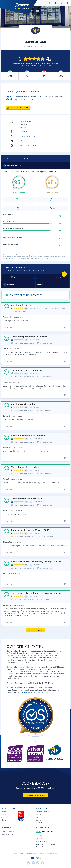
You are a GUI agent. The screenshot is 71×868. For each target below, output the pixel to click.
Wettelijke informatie (19, 854)
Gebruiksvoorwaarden (31, 854)
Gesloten (34, 146)
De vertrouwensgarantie (8, 834)
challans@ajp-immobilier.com (30, 136)
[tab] (39, 831)
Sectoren (39, 820)
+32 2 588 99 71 (41, 839)
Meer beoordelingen (35, 630)
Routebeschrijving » (42, 847)
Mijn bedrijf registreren (35, 795)
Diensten (39, 817)
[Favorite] (64, 274)
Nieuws (4, 820)
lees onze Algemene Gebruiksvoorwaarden (36, 692)
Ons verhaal (5, 812)
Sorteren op (55, 295)
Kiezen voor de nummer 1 (43, 812)
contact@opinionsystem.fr (44, 836)
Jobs (3, 817)
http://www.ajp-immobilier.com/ (30, 141)
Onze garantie (5, 815)
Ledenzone (39, 823)
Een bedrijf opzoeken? (8, 831)
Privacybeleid (41, 854)
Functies (39, 815)
